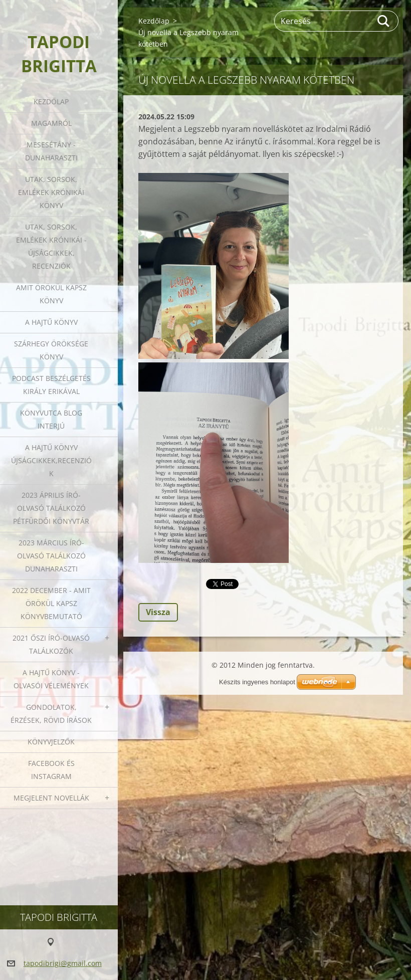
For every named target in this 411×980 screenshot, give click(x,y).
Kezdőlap (51, 102)
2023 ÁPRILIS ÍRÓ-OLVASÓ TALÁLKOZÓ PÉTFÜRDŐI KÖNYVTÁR (51, 508)
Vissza (158, 612)
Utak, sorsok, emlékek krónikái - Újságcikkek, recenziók (51, 246)
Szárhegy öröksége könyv (51, 350)
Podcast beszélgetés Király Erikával (51, 385)
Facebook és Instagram (51, 770)
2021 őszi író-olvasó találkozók (51, 644)
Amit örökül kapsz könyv (51, 294)
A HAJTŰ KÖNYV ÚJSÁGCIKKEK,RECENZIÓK (51, 460)
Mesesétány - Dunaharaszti (51, 151)
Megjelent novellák (51, 798)
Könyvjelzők (51, 742)
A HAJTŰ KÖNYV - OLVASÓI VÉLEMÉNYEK (51, 679)
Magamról (51, 123)
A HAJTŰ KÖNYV (51, 322)
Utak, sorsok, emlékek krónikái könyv (51, 192)
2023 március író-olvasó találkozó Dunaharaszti (51, 556)
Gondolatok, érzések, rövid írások (51, 714)
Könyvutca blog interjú (51, 419)
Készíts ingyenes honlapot (257, 682)
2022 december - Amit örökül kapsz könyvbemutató (51, 603)
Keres (384, 21)
